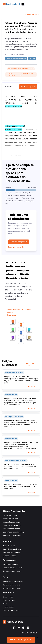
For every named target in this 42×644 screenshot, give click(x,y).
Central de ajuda (9, 600)
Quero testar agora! (21, 640)
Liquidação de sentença (12, 522)
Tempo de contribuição (12, 525)
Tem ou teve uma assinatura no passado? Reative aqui (21, 313)
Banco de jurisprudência (12, 549)
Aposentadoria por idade (12, 535)
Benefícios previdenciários (13, 582)
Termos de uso (8, 607)
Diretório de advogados (12, 553)
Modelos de (32, 59)
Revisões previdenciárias (12, 585)
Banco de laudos (9, 546)
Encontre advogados (11, 564)
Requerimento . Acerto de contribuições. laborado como (20, 467)
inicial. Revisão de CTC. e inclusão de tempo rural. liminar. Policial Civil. (20, 486)
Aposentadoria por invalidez (13, 532)
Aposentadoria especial (12, 529)
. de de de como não (21, 380)
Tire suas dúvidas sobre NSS (13, 568)
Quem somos (8, 597)
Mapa (5, 604)
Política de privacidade (11, 610)
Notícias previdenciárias (12, 571)
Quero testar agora (19, 242)
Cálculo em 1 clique (10, 515)
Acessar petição (28, 87)
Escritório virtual (9, 556)
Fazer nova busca (32, 15)
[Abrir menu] (23, 4)
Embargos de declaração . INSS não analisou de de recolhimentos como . (21, 424)
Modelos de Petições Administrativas (16, 59)
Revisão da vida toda (10, 519)
